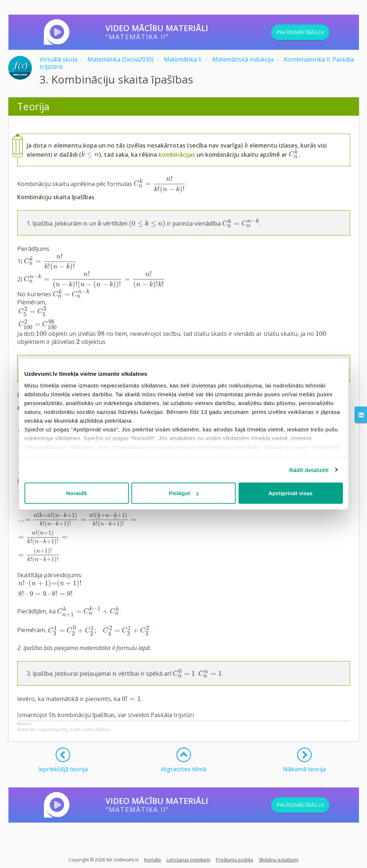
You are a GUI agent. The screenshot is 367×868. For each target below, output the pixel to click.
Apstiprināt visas (291, 493)
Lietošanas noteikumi (188, 860)
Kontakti (153, 860)
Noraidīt (77, 493)
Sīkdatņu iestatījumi (279, 860)
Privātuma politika (235, 860)
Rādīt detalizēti (309, 470)
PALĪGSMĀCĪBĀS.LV (312, 32)
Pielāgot (184, 493)
